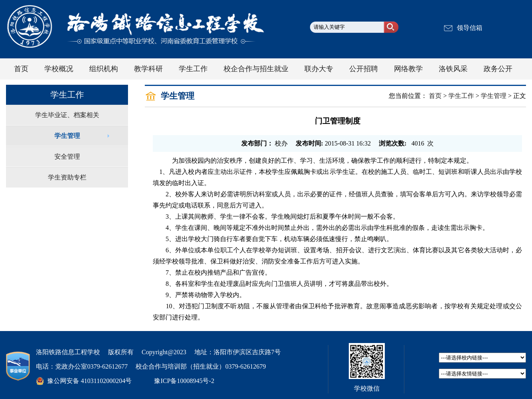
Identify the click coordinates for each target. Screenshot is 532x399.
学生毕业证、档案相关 (67, 115)
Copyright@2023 (164, 352)
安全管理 (67, 157)
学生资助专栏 (67, 177)
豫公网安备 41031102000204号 (89, 381)
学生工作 (461, 96)
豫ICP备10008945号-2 (184, 381)
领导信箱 (470, 28)
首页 (435, 96)
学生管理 (67, 136)
